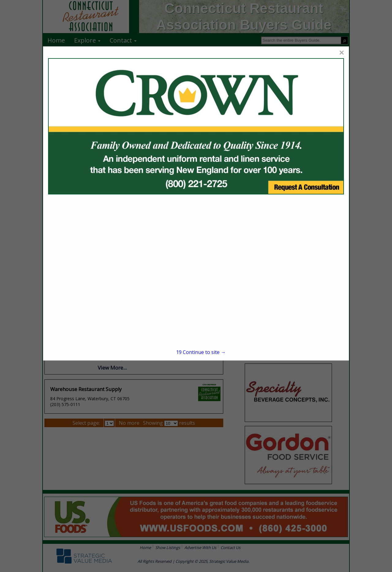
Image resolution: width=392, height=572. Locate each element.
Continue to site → (201, 352)
